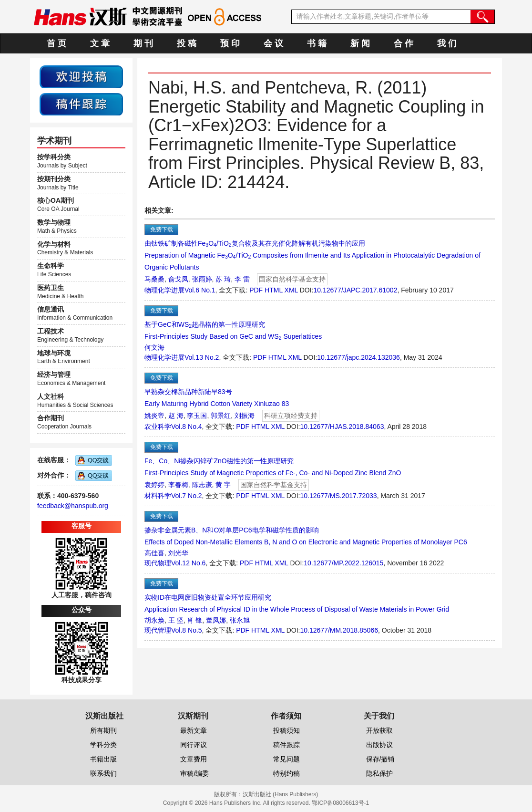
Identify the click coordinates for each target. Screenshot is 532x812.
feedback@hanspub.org (73, 506)
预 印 (230, 43)
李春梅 (178, 485)
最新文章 (194, 730)
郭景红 (221, 416)
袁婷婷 (154, 485)
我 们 (447, 43)
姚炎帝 (154, 416)
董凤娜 (216, 620)
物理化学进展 (164, 290)
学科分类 (103, 745)
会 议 (273, 43)
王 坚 (176, 620)
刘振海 (245, 416)
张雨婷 (202, 279)
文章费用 (194, 759)
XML (291, 290)
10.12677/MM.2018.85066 (339, 630)
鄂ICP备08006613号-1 (340, 803)
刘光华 (178, 553)
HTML (274, 290)
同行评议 (194, 745)
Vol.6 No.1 (200, 290)
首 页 (56, 43)
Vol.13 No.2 (202, 357)
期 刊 (143, 43)
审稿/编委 (194, 773)
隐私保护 (379, 773)
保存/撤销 (380, 759)
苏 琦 (223, 279)
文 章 (100, 43)
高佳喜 (154, 553)
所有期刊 (103, 730)
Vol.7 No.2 (187, 496)
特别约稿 (286, 773)
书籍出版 (103, 759)
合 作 (404, 43)
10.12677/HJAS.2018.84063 (342, 427)
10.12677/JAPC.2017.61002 (356, 290)
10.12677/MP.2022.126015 (343, 563)
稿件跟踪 (286, 745)
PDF (256, 290)
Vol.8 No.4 (187, 427)
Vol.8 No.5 (187, 630)
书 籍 (317, 43)
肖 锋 (194, 620)
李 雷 (242, 279)
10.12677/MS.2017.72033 (339, 496)
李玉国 (197, 416)
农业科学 (158, 427)
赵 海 (176, 416)
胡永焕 (154, 620)
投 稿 (187, 43)
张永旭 (240, 620)
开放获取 (379, 730)
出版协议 (379, 745)
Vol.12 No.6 (188, 563)
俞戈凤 (178, 279)
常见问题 (286, 759)
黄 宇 (223, 485)
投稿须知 (286, 730)
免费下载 (162, 229)
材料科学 (158, 496)
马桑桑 (154, 279)
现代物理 (158, 563)
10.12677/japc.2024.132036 (358, 357)
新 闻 (360, 43)
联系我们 (103, 773)
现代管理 (158, 630)
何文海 (154, 347)
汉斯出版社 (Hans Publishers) (281, 794)
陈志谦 (202, 485)
